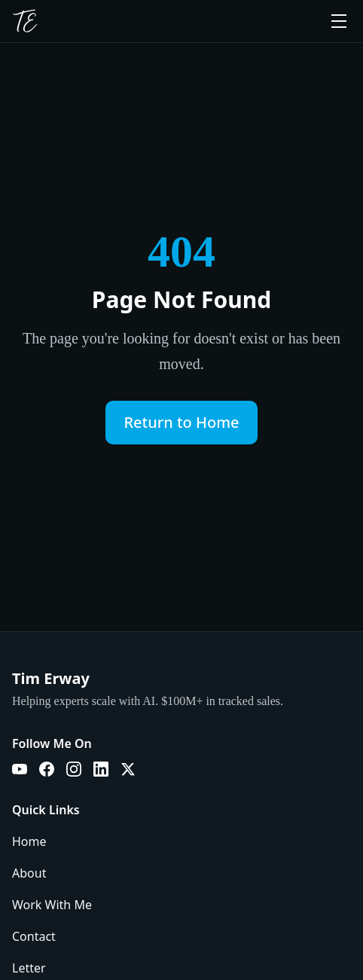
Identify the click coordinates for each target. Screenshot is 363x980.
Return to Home (181, 422)
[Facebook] (47, 769)
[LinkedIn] (101, 769)
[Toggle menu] (339, 21)
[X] (128, 769)
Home (29, 841)
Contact (34, 936)
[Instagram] (74, 769)
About (29, 873)
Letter (29, 968)
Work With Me (52, 905)
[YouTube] (20, 769)
